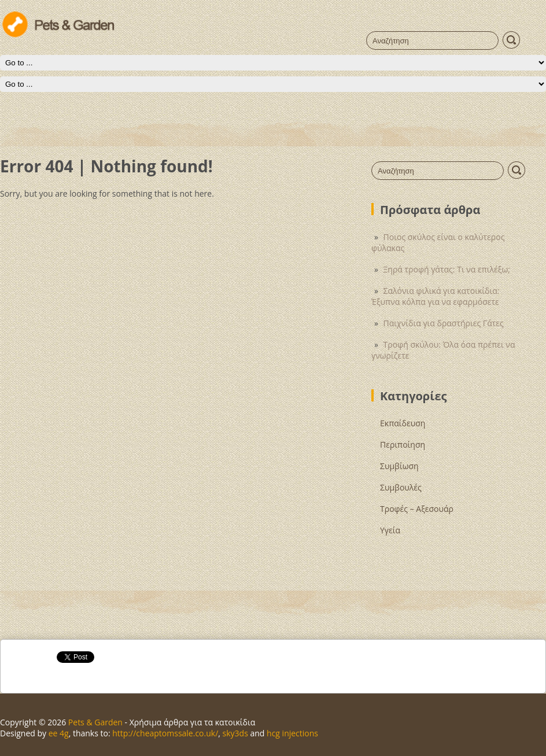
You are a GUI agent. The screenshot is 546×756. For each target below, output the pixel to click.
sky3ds (235, 733)
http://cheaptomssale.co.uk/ (165, 733)
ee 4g (59, 733)
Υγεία (390, 530)
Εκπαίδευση (403, 423)
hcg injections (292, 733)
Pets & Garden (95, 722)
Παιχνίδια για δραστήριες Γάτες (444, 323)
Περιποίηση (403, 445)
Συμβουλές (401, 487)
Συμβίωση (399, 466)
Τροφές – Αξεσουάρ (417, 509)
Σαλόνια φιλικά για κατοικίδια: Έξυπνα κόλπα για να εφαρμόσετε (435, 296)
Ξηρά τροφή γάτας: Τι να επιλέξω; (447, 269)
